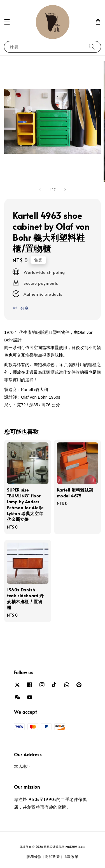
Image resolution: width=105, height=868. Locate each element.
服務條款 (34, 856)
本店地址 (22, 766)
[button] (7, 22)
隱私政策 (53, 856)
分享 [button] (21, 308)
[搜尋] (92, 47)
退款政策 (71, 856)
